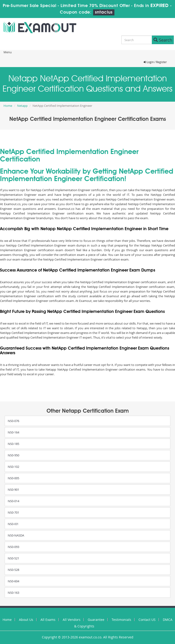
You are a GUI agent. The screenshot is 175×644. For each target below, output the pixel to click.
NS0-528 (13, 570)
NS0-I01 (13, 524)
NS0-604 (13, 581)
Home (8, 106)
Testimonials (121, 620)
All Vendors (72, 620)
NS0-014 (13, 501)
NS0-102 (13, 467)
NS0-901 (13, 490)
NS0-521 (13, 558)
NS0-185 (13, 444)
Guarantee (96, 620)
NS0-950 (13, 455)
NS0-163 (13, 593)
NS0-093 (13, 547)
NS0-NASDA (16, 535)
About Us (26, 620)
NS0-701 (13, 512)
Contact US (147, 620)
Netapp (22, 106)
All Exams (48, 620)
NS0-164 (13, 432)
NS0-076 (13, 421)
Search (163, 40)
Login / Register (155, 62)
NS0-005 (13, 478)
